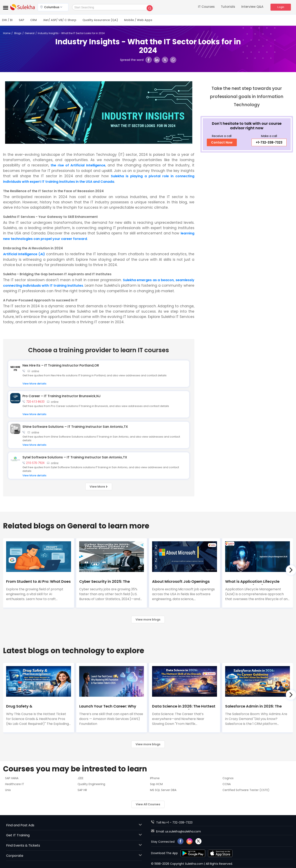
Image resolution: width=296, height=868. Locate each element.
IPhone (155, 778)
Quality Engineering (91, 784)
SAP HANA (12, 778)
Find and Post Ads (74, 825)
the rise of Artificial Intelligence (78, 165)
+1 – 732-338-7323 (179, 822)
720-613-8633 (35, 402)
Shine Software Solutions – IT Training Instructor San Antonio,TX (75, 427)
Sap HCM (156, 784)
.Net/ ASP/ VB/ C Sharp (60, 20)
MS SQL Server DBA (163, 790)
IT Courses (206, 7)
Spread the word (132, 60)
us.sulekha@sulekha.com (183, 831)
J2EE (81, 778)
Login (281, 7)
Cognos (228, 778)
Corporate (74, 856)
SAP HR (82, 790)
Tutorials (228, 7)
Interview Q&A (252, 7)
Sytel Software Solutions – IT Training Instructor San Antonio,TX (75, 457)
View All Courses (148, 804)
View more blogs (148, 620)
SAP (21, 20)
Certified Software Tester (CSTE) (246, 790)
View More (99, 487)
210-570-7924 (35, 463)
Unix (8, 790)
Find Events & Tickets (74, 845)
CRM (33, 20)
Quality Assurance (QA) (100, 20)
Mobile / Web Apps (138, 20)
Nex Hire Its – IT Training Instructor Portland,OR (61, 365)
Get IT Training (74, 835)
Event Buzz (22, 7)
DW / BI (7, 20)
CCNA (227, 784)
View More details (34, 384)
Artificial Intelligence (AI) (24, 254)
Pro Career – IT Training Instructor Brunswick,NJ (62, 396)
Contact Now (222, 142)
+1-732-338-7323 (269, 142)
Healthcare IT (15, 784)
